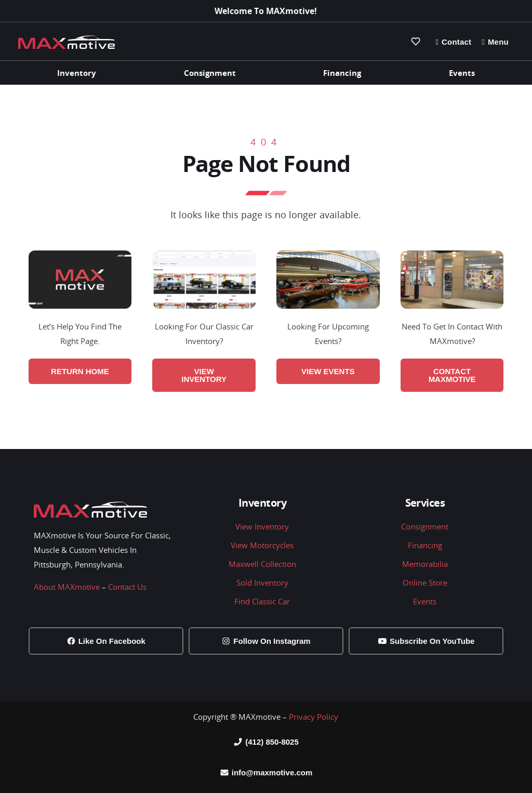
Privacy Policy (314, 717)
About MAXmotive (67, 587)
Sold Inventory (262, 583)
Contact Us (127, 587)
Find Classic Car (262, 601)
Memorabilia (425, 564)
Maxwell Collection (262, 564)
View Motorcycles (262, 545)
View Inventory (262, 526)
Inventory (77, 73)
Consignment (210, 73)
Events (462, 73)
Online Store (425, 583)
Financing (342, 73)
